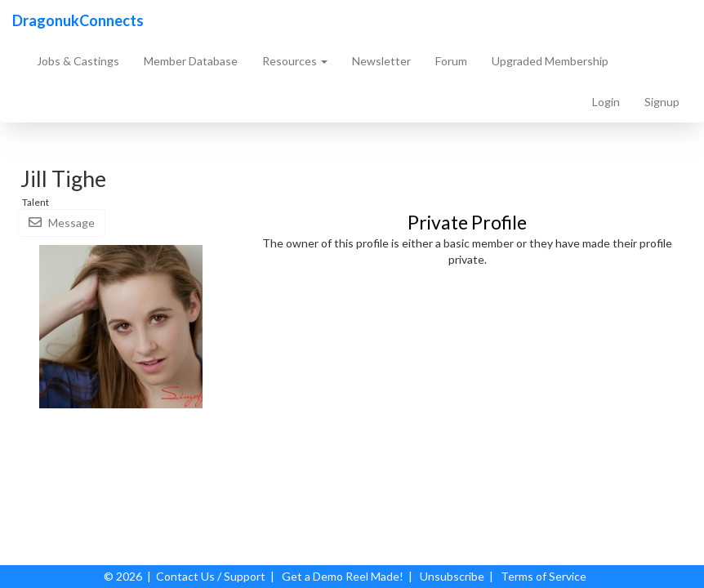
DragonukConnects (78, 20)
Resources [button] (295, 61)
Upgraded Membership (550, 61)
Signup (662, 102)
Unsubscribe (452, 576)
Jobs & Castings (78, 61)
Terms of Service (544, 576)
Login (606, 102)
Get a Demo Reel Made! (343, 576)
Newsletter (381, 61)
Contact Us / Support (211, 576)
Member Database (191, 61)
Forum (451, 61)
